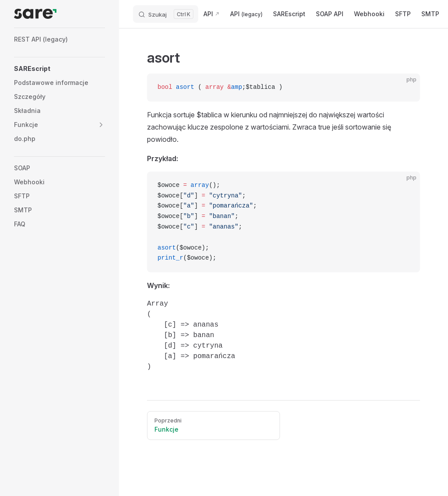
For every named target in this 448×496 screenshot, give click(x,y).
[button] (101, 125)
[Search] (166, 14)
